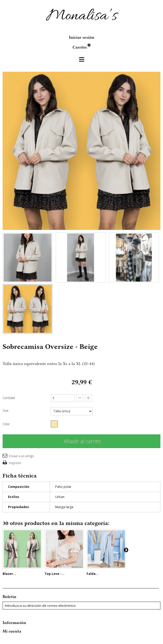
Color (7, 424)
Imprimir (15, 463)
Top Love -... (55, 574)
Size (6, 411)
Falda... (93, 574)
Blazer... (9, 574)
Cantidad (9, 398)
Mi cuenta (12, 631)
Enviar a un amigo (21, 456)
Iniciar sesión (82, 37)
